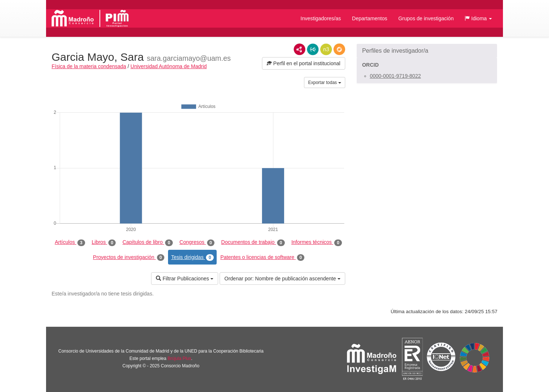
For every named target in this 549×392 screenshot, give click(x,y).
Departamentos (370, 18)
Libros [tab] (104, 242)
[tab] (427, 51)
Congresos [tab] (197, 242)
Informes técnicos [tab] (317, 242)
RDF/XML (300, 49)
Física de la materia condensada (89, 66)
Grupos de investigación (426, 18)
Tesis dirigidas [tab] (192, 258)
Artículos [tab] (70, 242)
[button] (478, 18)
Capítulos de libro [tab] (148, 242)
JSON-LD (313, 49)
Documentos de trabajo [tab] (253, 242)
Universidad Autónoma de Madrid (169, 66)
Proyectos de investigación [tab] (129, 258)
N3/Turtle (326, 49)
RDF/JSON (339, 49)
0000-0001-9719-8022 (396, 76)
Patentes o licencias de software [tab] (262, 258)
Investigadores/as (321, 18)
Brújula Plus (179, 358)
